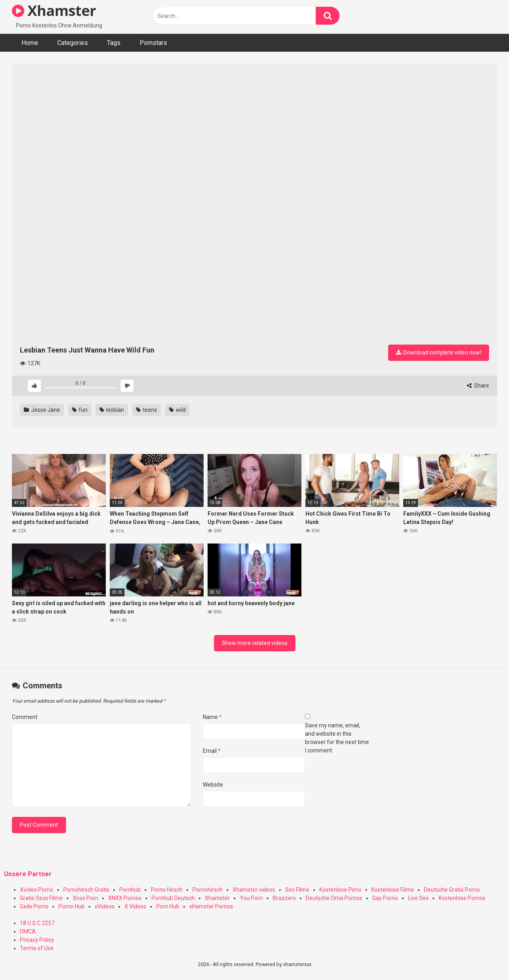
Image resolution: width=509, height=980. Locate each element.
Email (212, 751)
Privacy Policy (37, 940)
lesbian (112, 410)
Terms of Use (37, 948)
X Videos (135, 906)
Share (478, 386)
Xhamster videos (254, 890)
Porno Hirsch (167, 890)
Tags (114, 43)
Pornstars (153, 43)
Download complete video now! (439, 353)
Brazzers (284, 898)
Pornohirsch (208, 890)
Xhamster (54, 11)
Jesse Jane (42, 410)
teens (147, 410)
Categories (73, 43)
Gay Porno (385, 898)
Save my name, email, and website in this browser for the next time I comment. (337, 738)
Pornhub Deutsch (173, 898)
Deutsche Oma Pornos (334, 898)
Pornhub (130, 890)
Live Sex (418, 898)
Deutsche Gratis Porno (452, 890)
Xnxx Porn (85, 898)
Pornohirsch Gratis (86, 890)
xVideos (105, 906)
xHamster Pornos (211, 906)
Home (30, 43)
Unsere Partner (28, 874)
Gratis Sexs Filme (41, 898)
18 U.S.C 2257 (37, 923)
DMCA (28, 931)
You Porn (251, 898)
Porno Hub (72, 906)
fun (80, 410)
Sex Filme (297, 890)
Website (213, 785)
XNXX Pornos (125, 898)
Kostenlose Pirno (340, 890)
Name (212, 717)
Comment (25, 717)
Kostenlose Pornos (462, 898)
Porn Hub (168, 906)
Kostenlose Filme (393, 890)
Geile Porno (34, 906)
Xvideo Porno (37, 890)
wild (177, 410)
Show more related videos (255, 643)
